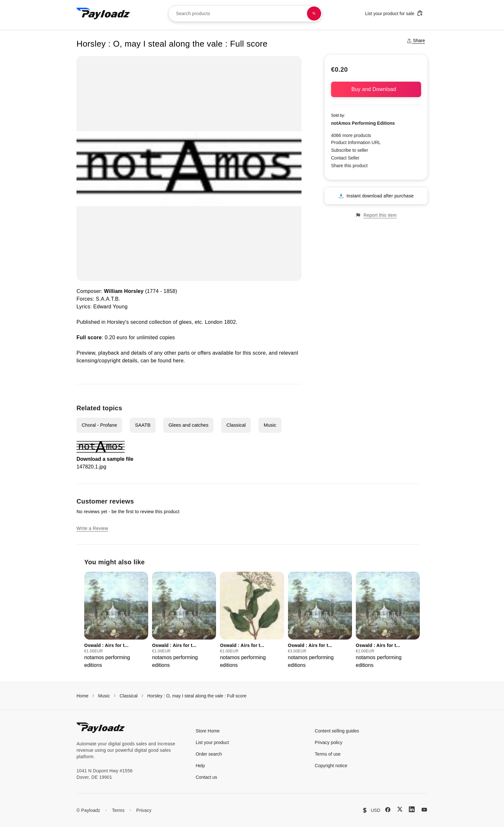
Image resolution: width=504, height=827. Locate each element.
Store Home (208, 731)
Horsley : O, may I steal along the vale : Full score (197, 696)
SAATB (143, 425)
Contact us (207, 777)
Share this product (349, 166)
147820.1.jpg (91, 467)
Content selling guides (337, 731)
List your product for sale (394, 13)
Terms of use (328, 754)
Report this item (376, 215)
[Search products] (314, 14)
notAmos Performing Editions (363, 123)
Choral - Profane (99, 425)
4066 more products (351, 135)
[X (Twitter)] (400, 809)
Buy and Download (376, 89)
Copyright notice (331, 766)
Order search (209, 754)
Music (270, 425)
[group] (116, 620)
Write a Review (92, 528)
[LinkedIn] (412, 809)
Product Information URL (356, 142)
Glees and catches (188, 425)
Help (200, 766)
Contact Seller (345, 158)
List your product (212, 742)
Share (416, 41)
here (178, 361)
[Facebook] (388, 810)
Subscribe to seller (350, 150)
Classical (236, 425)
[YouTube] (424, 810)
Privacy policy (328, 742)
